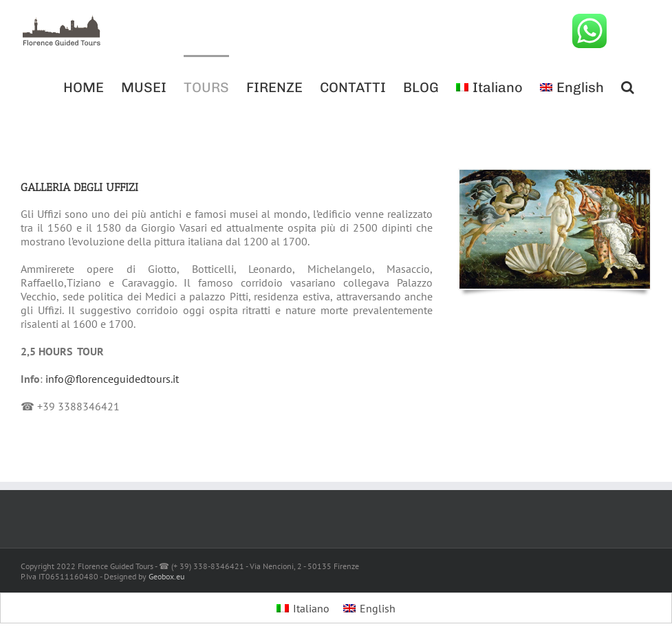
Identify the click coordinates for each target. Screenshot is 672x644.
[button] (628, 86)
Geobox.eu (166, 576)
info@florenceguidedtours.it (112, 379)
